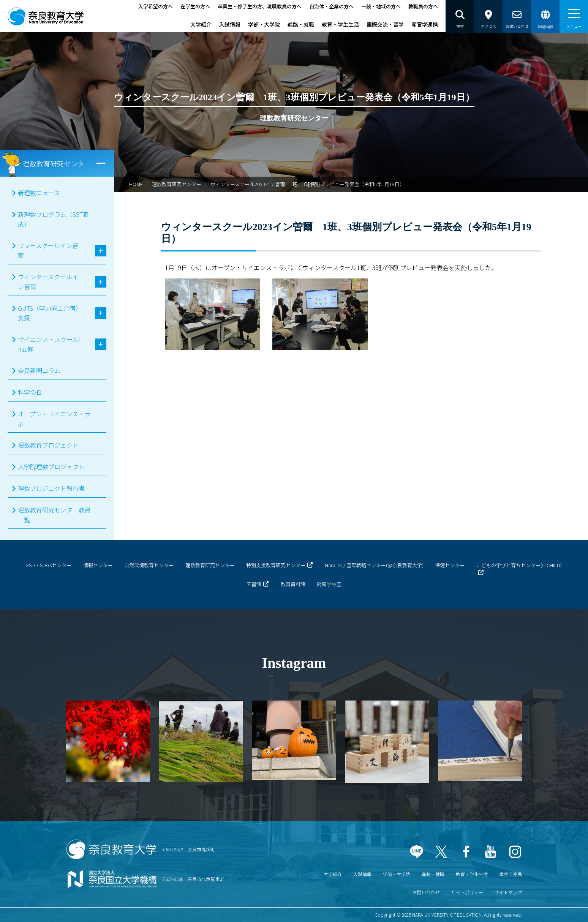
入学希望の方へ (156, 6)
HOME (136, 184)
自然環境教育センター (149, 565)
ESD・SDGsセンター (49, 565)
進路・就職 (301, 24)
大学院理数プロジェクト (51, 467)
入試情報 (230, 24)
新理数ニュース (39, 193)
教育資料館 (293, 584)
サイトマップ (508, 892)
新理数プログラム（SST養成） (53, 219)
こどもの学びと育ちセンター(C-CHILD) (519, 565)
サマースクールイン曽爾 (48, 250)
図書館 (254, 584)
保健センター (450, 565)
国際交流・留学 (385, 24)
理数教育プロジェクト (48, 445)
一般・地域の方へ (381, 6)
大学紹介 (201, 24)
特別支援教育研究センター (276, 565)
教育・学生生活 (340, 24)
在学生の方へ (195, 6)
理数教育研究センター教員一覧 (54, 515)
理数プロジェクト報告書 (51, 488)
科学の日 (30, 392)
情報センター (98, 565)
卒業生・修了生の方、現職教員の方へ (260, 6)
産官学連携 (425, 24)
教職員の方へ (423, 6)
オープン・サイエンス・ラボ (54, 419)
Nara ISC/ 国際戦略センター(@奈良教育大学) (374, 565)
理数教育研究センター (177, 184)
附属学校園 (329, 584)
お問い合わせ (426, 892)
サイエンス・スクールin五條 (49, 344)
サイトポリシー (467, 892)
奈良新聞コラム (39, 370)
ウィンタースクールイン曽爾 (48, 282)
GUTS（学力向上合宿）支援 (48, 313)
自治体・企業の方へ (331, 6)
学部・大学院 (264, 24)
